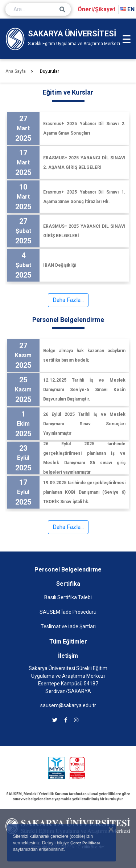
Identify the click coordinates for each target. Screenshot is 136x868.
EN (127, 9)
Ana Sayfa (16, 71)
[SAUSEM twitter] (55, 720)
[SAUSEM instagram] (76, 720)
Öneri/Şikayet (96, 9)
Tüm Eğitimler (68, 642)
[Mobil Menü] (127, 39)
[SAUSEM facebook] (66, 720)
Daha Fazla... (68, 300)
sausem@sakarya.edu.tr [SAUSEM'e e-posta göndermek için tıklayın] (68, 705)
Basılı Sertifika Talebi (68, 597)
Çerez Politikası (85, 843)
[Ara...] (38, 9)
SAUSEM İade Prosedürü (68, 612)
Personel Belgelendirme (68, 570)
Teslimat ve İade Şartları (68, 626)
